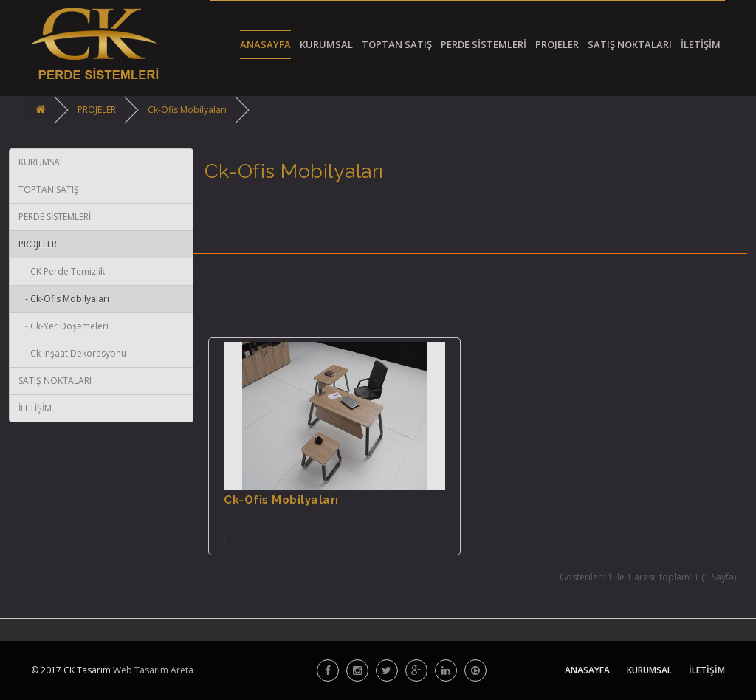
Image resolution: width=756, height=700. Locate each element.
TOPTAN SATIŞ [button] (397, 44)
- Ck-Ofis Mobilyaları (64, 299)
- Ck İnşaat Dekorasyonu (72, 353)
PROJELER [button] (557, 44)
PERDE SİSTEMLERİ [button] (484, 44)
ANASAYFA (265, 44)
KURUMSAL (41, 162)
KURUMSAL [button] (326, 44)
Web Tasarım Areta (152, 670)
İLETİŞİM (701, 44)
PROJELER (97, 110)
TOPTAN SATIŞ (49, 189)
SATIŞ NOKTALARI (630, 44)
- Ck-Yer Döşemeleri (63, 326)
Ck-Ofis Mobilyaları (187, 110)
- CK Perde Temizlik (62, 271)
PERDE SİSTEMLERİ (55, 217)
